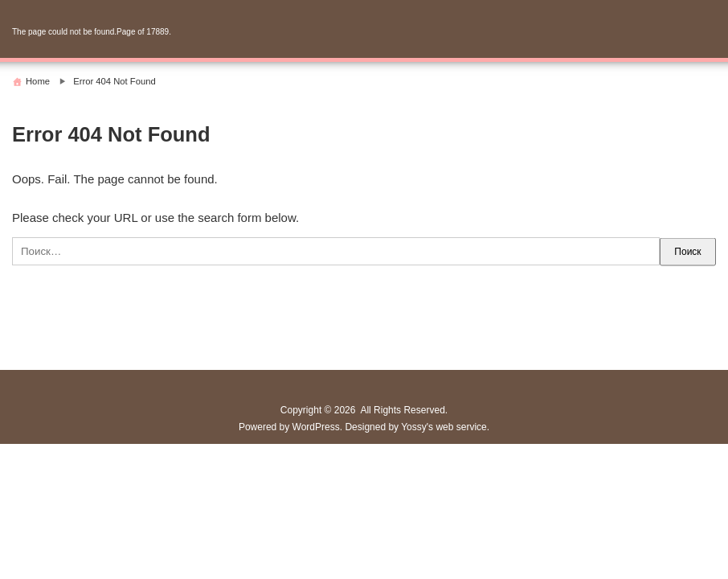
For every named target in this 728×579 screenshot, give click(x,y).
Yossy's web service (444, 427)
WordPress (316, 427)
